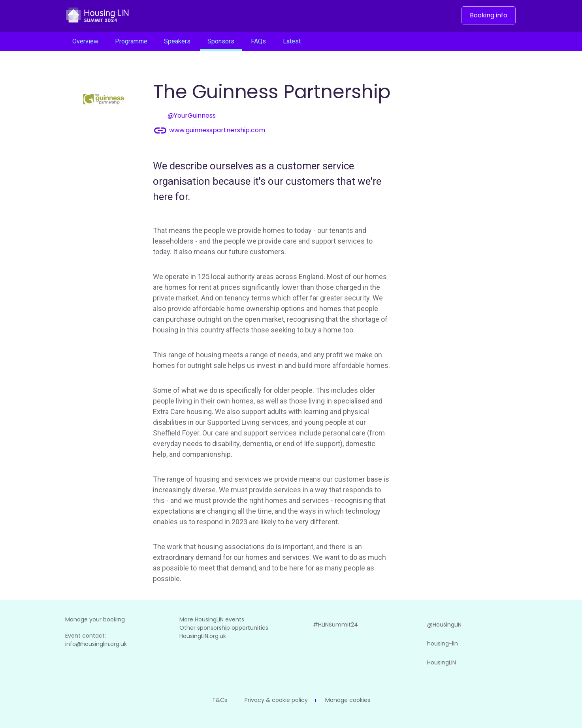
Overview (85, 41)
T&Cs (220, 700)
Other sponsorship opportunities (224, 628)
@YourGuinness (184, 116)
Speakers (177, 41)
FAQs (258, 41)
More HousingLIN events (212, 619)
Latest (292, 41)
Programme (131, 41)
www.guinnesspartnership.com (209, 130)
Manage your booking (95, 619)
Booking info (489, 15)
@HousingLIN (435, 625)
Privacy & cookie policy (276, 700)
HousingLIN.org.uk (203, 636)
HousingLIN (432, 662)
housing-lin (433, 644)
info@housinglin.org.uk (96, 644)
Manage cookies (348, 700)
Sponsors (221, 41)
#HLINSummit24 (326, 625)
